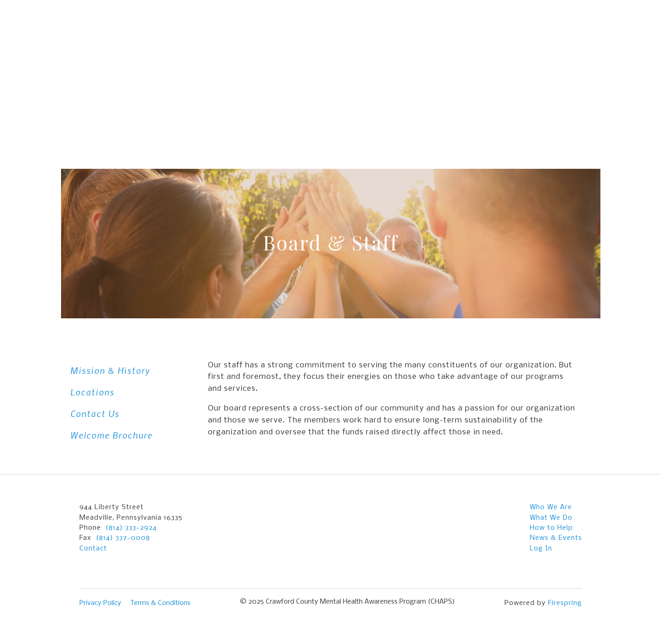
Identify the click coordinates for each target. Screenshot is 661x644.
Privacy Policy (100, 603)
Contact (93, 549)
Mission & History (110, 370)
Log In (541, 549)
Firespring (565, 603)
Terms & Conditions (160, 603)
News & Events (556, 538)
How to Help (551, 528)
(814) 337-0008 (123, 538)
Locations (92, 392)
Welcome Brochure (111, 435)
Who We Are (551, 507)
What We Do (551, 518)
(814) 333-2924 (131, 528)
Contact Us (95, 414)
